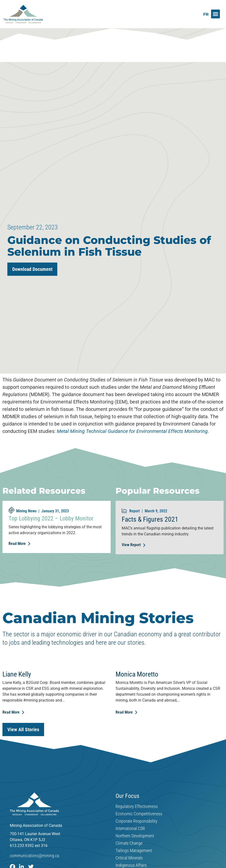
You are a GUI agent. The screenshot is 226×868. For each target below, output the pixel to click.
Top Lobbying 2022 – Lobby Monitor (51, 518)
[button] (215, 14)
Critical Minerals (129, 858)
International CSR (130, 829)
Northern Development (135, 836)
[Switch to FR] (206, 14)
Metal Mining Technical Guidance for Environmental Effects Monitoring (132, 431)
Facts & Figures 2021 (150, 519)
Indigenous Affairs (131, 865)
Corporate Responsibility (137, 821)
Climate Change (129, 843)
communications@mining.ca (34, 856)
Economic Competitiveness (139, 814)
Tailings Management (134, 851)
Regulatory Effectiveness (137, 806)
